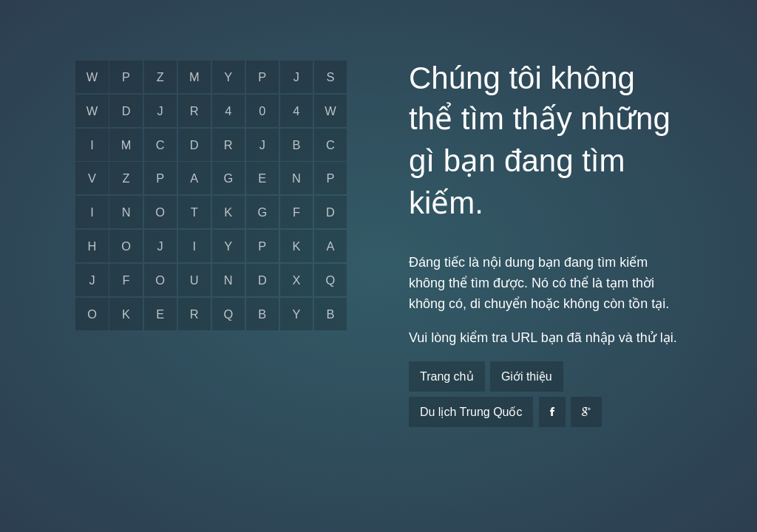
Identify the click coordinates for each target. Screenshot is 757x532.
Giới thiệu (527, 376)
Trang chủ (447, 376)
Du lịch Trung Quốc (471, 412)
